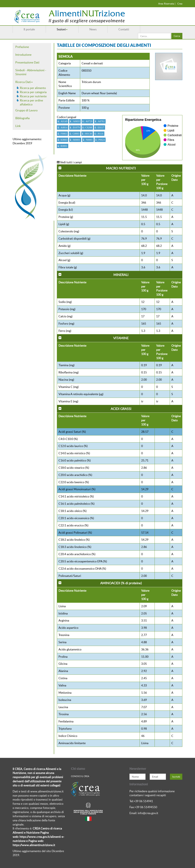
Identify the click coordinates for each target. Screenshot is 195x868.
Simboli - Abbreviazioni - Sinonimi (31, 72)
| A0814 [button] (63, 127)
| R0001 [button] (63, 146)
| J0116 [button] (99, 134)
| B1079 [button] (75, 127)
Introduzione (23, 55)
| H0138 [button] (87, 134)
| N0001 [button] (88, 140)
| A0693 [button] (75, 121)
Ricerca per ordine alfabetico (31, 102)
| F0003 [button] (63, 134)
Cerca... (138, 33)
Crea (180, 4)
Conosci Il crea (80, 776)
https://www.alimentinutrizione (33, 845)
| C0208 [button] (88, 127)
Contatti (124, 29)
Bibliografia (22, 118)
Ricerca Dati (24, 82)
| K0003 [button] (63, 140)
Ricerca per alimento (33, 88)
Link (18, 126)
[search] (154, 36)
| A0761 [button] (100, 121)
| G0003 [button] (75, 134)
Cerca (177, 36)
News (93, 29)
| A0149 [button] (63, 121)
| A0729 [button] (88, 121)
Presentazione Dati (27, 62)
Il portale (29, 29)
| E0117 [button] (100, 127)
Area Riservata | (167, 4)
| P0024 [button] (101, 140)
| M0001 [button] (76, 140)
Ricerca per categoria (33, 92)
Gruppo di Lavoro (26, 110)
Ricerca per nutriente (33, 96)
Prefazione (22, 47)
